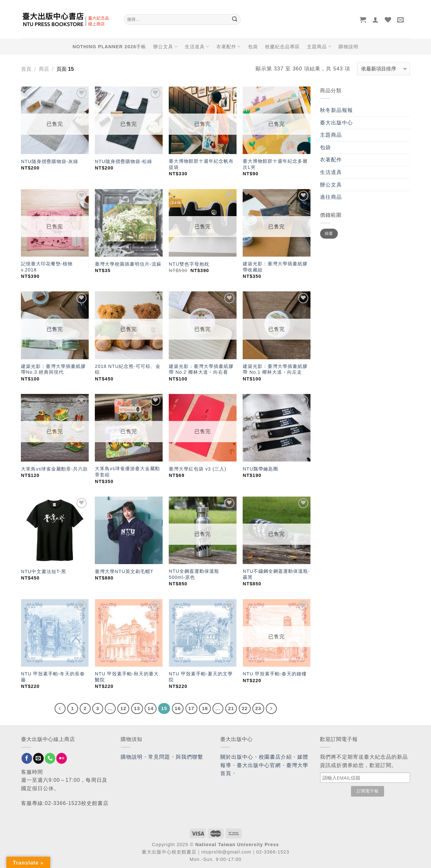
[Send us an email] (38, 758)
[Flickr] (62, 758)
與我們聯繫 (190, 757)
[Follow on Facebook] (27, 758)
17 (191, 708)
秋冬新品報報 (337, 110)
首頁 (26, 69)
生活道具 (197, 46)
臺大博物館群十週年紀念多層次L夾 (275, 164)
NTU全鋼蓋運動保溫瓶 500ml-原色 (194, 574)
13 (137, 708)
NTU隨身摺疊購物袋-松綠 (123, 161)
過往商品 (331, 197)
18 (205, 708)
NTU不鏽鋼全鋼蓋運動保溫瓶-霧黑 (276, 574)
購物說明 (348, 47)
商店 (44, 69)
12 (123, 708)
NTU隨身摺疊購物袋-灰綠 (49, 161)
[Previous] (60, 708)
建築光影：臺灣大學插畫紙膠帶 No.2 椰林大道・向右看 (201, 369)
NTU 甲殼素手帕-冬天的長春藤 (53, 677)
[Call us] (50, 758)
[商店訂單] (383, 69)
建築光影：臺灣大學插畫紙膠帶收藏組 (275, 267)
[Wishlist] (388, 20)
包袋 (253, 47)
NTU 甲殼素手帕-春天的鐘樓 (275, 674)
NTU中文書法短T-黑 (44, 571)
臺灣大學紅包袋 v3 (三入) (198, 469)
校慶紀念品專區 (283, 47)
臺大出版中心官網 (259, 765)
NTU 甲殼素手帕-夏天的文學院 (201, 677)
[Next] (271, 708)
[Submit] (235, 20)
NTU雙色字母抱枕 (189, 264)
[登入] (376, 20)
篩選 (329, 233)
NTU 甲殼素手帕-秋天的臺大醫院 (127, 677)
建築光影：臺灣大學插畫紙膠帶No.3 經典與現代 (53, 369)
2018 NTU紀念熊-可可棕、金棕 (128, 369)
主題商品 (319, 46)
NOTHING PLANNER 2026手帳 (109, 47)
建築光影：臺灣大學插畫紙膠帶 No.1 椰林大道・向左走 (275, 369)
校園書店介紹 (275, 757)
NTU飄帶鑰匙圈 (260, 469)
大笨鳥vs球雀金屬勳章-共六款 (54, 469)
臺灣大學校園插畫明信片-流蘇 (128, 264)
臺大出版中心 (337, 123)
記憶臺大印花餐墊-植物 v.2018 (47, 267)
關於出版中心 (237, 757)
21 (231, 708)
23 (258, 708)
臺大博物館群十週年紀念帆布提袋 (201, 164)
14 (151, 708)
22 (245, 708)
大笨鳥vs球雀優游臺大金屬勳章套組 (127, 472)
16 (178, 708)
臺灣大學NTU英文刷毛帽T (124, 571)
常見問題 (159, 757)
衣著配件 (229, 46)
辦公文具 (166, 46)
